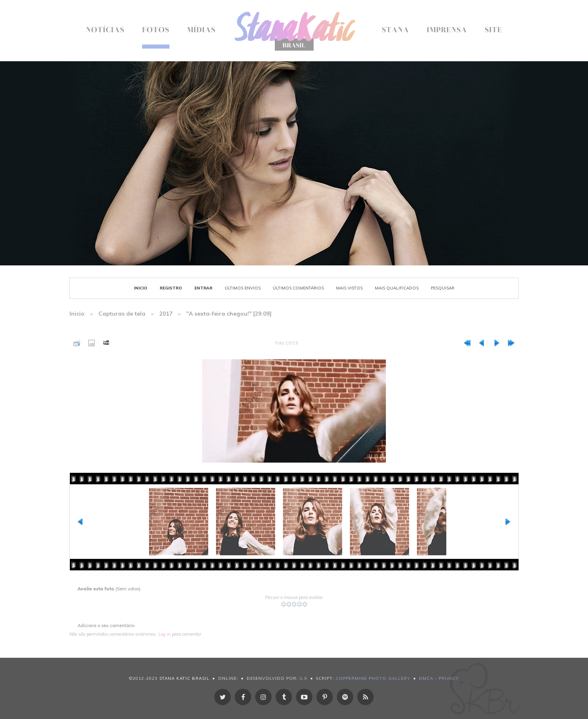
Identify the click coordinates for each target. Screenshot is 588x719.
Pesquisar (443, 288)
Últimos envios (243, 288)
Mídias (201, 31)
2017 (166, 314)
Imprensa (447, 31)
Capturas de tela (122, 314)
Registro (171, 288)
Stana (395, 31)
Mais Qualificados (397, 288)
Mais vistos (349, 288)
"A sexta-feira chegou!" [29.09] (229, 314)
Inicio (141, 288)
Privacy (449, 678)
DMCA (426, 678)
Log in (165, 634)
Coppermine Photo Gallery (373, 678)
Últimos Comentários (298, 288)
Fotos (156, 31)
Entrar (203, 288)
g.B (303, 678)
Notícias (105, 31)
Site (493, 31)
